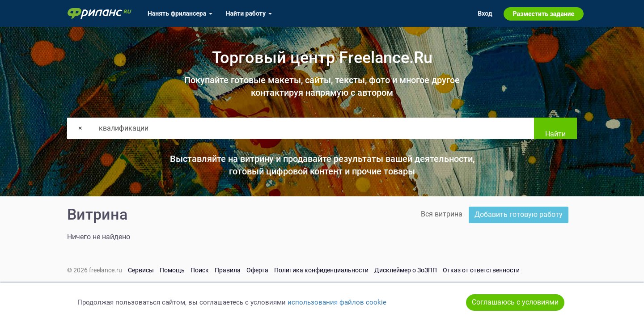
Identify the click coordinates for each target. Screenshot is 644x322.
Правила (228, 270)
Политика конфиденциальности (321, 270)
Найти (555, 134)
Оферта (257, 270)
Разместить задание (544, 14)
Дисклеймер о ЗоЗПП (406, 270)
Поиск (200, 270)
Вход (485, 13)
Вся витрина (442, 214)
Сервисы (141, 270)
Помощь (172, 270)
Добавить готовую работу (519, 214)
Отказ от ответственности (481, 270)
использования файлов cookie (337, 302)
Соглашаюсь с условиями (515, 302)
